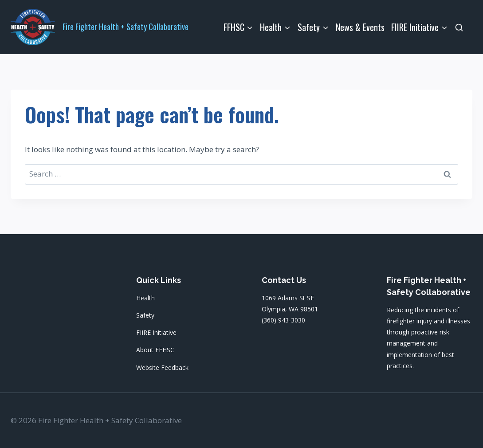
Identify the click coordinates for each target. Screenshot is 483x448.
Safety (145, 315)
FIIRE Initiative (156, 332)
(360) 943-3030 (283, 320)
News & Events (360, 27)
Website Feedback (162, 367)
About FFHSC (155, 350)
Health (145, 298)
